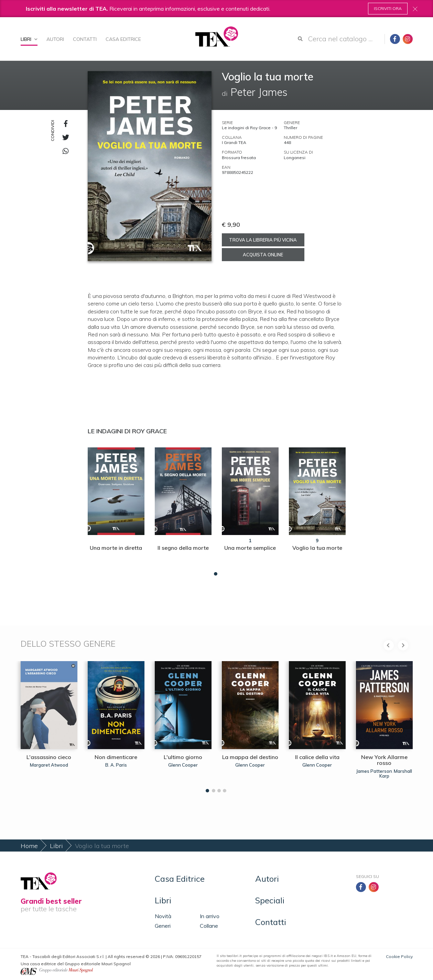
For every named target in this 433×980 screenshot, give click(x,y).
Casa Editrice (123, 39)
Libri (29, 39)
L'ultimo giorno (183, 757)
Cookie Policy (399, 956)
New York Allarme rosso (384, 760)
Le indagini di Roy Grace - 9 (249, 128)
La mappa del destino (250, 757)
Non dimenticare (116, 757)
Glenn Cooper (183, 765)
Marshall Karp (396, 773)
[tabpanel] (116, 510)
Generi (163, 926)
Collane (209, 926)
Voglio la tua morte (317, 548)
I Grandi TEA (234, 142)
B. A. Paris (116, 765)
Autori (55, 39)
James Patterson (374, 771)
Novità (163, 916)
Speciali (270, 900)
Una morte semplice (250, 548)
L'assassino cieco (49, 757)
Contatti (85, 39)
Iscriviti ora (388, 8)
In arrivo (210, 916)
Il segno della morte (183, 548)
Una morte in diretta (116, 548)
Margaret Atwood (49, 765)
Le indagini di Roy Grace (127, 431)
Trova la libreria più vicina (263, 240)
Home (29, 846)
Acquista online (263, 255)
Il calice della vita (317, 757)
